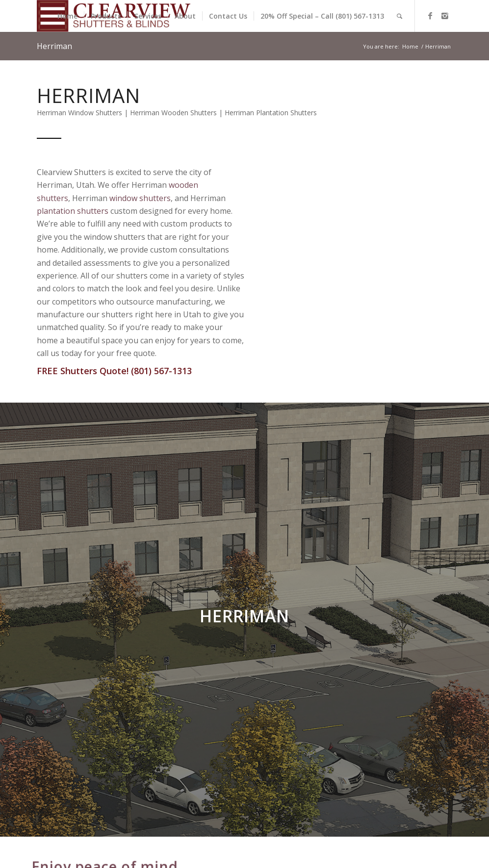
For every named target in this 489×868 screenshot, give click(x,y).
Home (410, 46)
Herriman (54, 46)
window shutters (140, 198)
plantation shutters (73, 211)
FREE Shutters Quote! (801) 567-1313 (114, 371)
